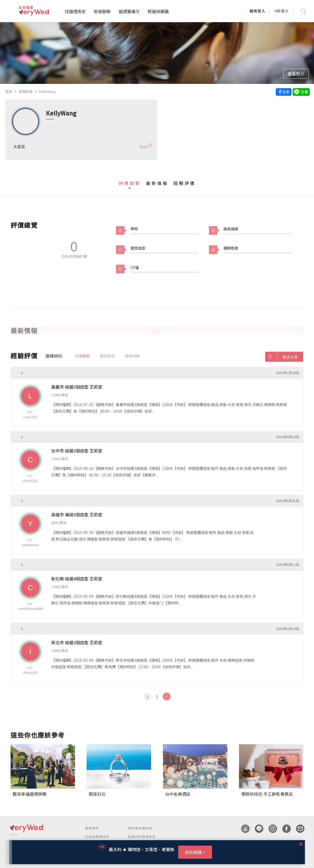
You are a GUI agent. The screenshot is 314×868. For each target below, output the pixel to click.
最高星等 (107, 356)
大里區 (19, 147)
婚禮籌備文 (129, 11)
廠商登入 (257, 11)
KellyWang (47, 91)
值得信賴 (132, 356)
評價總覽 (130, 183)
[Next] (167, 697)
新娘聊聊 (102, 11)
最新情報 (157, 183)
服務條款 (92, 828)
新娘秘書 (26, 91)
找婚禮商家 (75, 11)
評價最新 (83, 356)
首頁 (9, 91)
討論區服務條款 (97, 836)
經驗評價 (185, 183)
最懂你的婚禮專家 (142, 836)
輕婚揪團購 (158, 11)
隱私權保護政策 (140, 828)
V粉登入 (282, 11)
